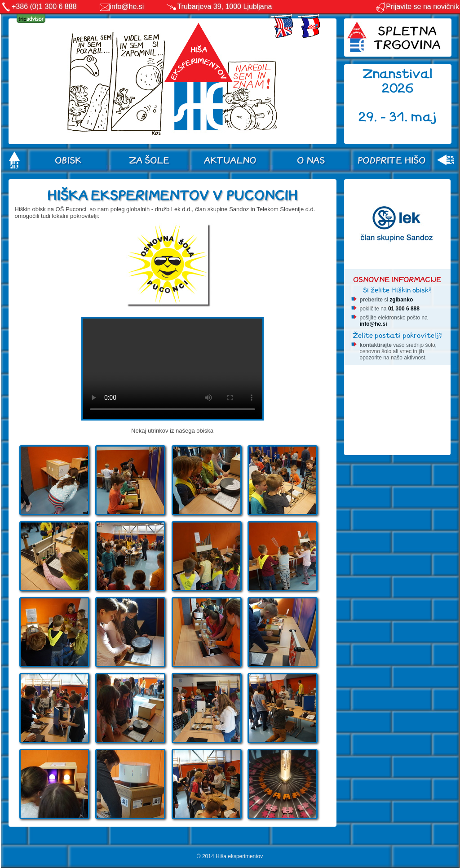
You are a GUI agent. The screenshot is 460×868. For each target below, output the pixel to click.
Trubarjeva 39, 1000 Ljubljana (224, 7)
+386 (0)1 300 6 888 (44, 7)
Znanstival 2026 (398, 81)
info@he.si (127, 7)
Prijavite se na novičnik (417, 7)
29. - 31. (385, 117)
